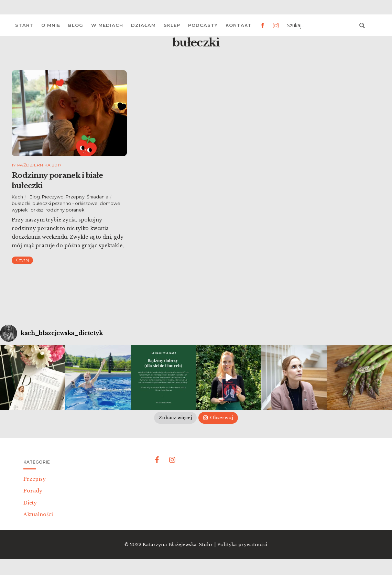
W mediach (107, 25)
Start (24, 25)
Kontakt (239, 25)
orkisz (37, 210)
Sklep (172, 25)
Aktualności (38, 514)
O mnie (51, 25)
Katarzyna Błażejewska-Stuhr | (180, 545)
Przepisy (75, 197)
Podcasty (203, 25)
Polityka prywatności (242, 545)
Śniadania (97, 197)
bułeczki (21, 203)
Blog (76, 25)
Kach (17, 197)
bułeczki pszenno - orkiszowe (65, 203)
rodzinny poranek (65, 210)
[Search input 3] (321, 25)
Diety (30, 503)
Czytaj (22, 260)
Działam (143, 25)
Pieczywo (53, 197)
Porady (33, 491)
